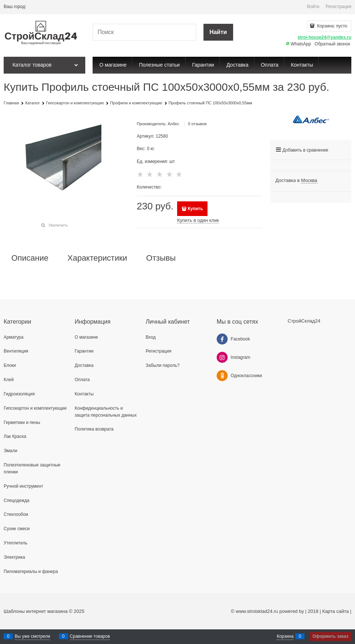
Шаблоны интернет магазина (36, 611)
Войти (313, 7)
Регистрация (339, 7)
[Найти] (218, 32)
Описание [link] (30, 258)
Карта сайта (336, 611)
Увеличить (58, 225)
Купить (195, 209)
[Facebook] (222, 339)
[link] (309, 180)
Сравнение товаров (90, 636)
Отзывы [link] (161, 258)
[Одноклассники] (222, 376)
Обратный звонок (332, 44)
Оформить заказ (330, 636)
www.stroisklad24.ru (257, 611)
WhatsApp (298, 44)
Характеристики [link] (97, 258)
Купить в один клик (198, 220)
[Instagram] (222, 357)
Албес (173, 124)
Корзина (285, 636)
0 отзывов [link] (197, 124)
